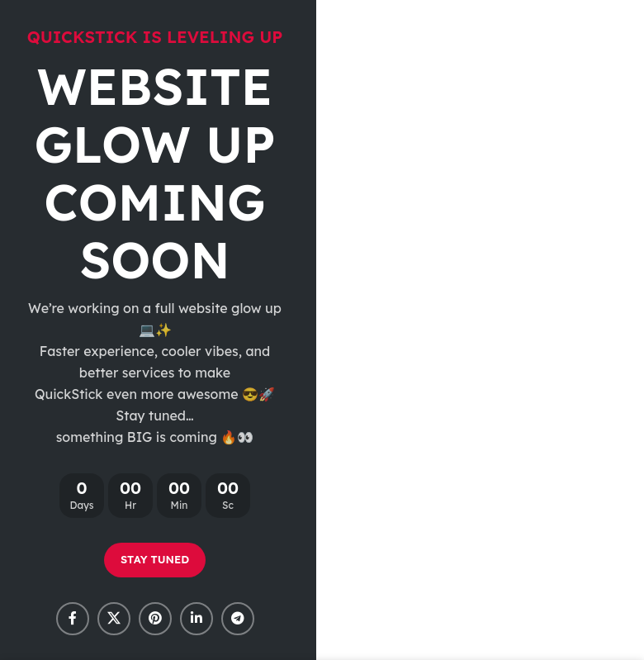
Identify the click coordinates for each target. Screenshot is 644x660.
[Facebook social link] (73, 619)
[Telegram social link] (238, 619)
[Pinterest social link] (155, 619)
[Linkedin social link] (197, 619)
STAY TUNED (155, 559)
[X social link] (114, 619)
